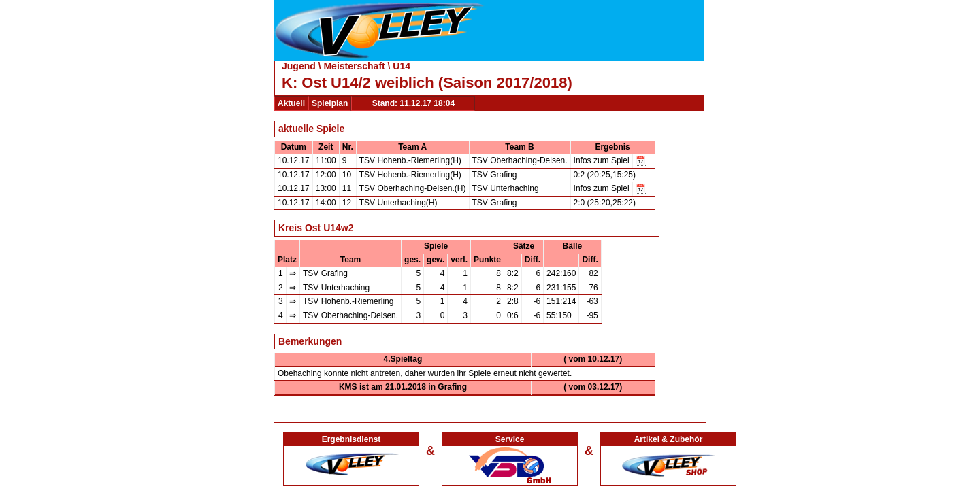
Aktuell (291, 103)
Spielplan (330, 103)
